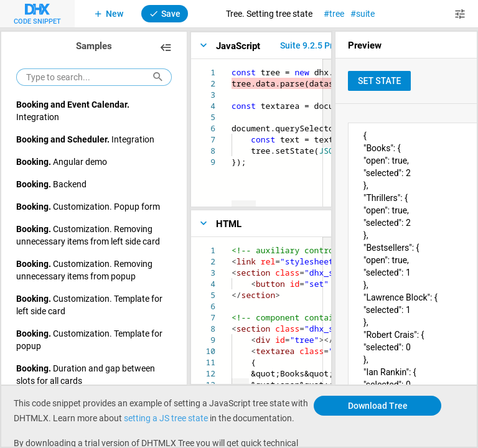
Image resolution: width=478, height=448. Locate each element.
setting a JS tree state (166, 418)
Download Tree (378, 405)
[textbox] (232, 67)
